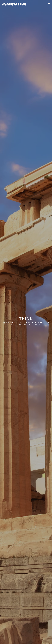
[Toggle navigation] (48, 4)
